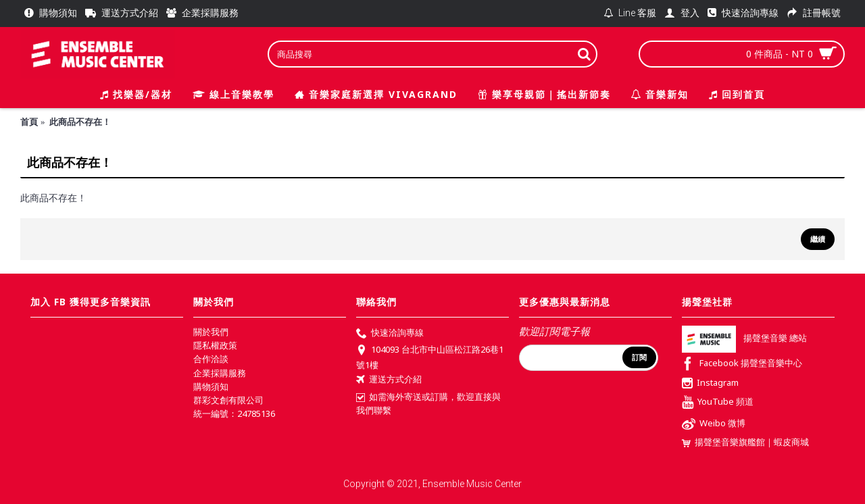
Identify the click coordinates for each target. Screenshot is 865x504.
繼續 (818, 239)
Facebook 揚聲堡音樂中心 (742, 364)
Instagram (710, 384)
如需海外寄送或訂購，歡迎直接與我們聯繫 (428, 403)
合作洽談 (211, 359)
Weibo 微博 (714, 425)
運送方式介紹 (389, 380)
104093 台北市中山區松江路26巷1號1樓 (430, 357)
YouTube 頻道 (718, 403)
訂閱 (639, 357)
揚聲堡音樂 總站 (744, 338)
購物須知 (211, 386)
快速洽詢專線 (390, 334)
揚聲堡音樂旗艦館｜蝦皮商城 (745, 442)
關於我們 (211, 332)
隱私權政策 (215, 345)
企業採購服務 (220, 373)
